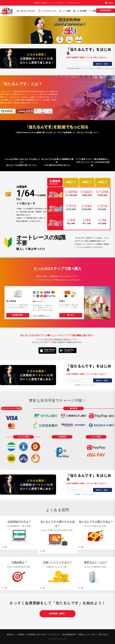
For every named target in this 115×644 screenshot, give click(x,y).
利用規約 (78, 68)
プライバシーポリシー (89, 68)
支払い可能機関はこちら (41, 316)
